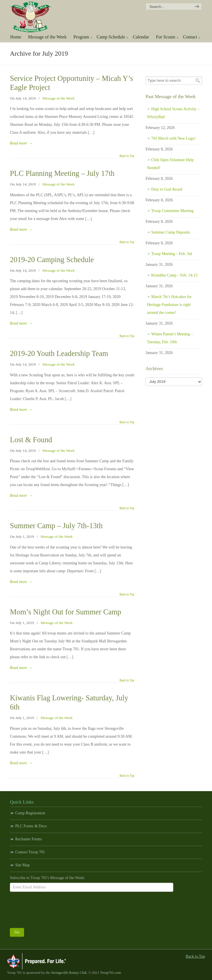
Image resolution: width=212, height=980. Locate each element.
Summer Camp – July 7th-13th (56, 526)
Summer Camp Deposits (171, 232)
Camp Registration (30, 813)
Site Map (22, 865)
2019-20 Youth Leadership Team (59, 353)
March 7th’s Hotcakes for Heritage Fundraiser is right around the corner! (169, 305)
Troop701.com (111, 973)
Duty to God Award (167, 189)
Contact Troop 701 (30, 852)
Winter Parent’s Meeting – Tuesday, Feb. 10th (170, 338)
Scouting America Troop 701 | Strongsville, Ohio (35, 17)
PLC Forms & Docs (31, 826)
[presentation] (53, 908)
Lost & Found (31, 440)
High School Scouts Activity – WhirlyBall (173, 113)
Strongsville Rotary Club (69, 973)
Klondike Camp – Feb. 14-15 (174, 275)
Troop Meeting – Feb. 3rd (172, 254)
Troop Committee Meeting (172, 211)
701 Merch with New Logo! (173, 138)
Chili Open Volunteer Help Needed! (170, 164)
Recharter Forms (29, 839)
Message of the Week (59, 98)
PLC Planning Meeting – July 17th (62, 173)
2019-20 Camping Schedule (52, 260)
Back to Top (127, 156)
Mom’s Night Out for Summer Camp (66, 612)
